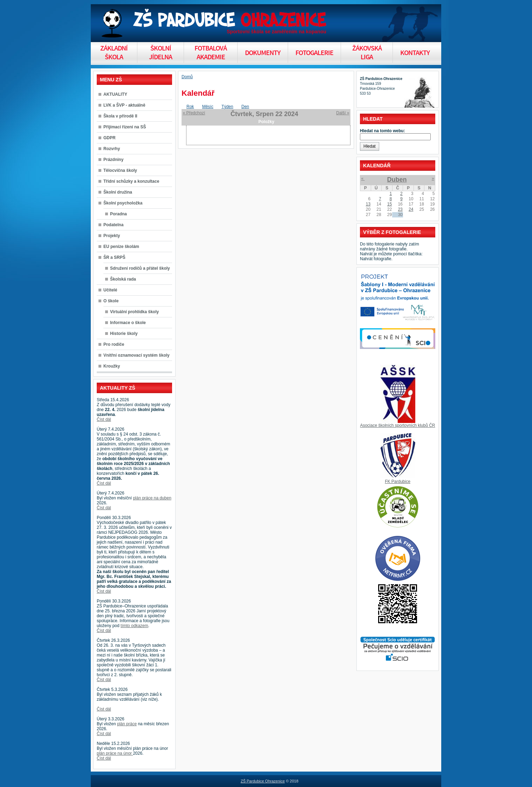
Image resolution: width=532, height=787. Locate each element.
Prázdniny (113, 160)
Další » (343, 113)
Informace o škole (128, 323)
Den (245, 107)
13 (368, 204)
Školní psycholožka (123, 203)
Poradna (118, 214)
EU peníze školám (121, 247)
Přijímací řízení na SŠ (125, 127)
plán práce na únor (115, 753)
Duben (397, 180)
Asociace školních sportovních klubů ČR (397, 425)
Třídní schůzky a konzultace (131, 181)
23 (400, 209)
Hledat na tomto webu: (383, 131)
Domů (187, 77)
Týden (227, 107)
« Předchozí (194, 113)
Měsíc (208, 107)
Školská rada (123, 279)
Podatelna (113, 225)
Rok (190, 107)
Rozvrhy (112, 149)
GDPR (110, 138)
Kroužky (112, 366)
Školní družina (118, 192)
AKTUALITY (115, 94)
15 (390, 204)
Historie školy (124, 334)
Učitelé (110, 290)
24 (411, 209)
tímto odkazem (134, 626)
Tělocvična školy (120, 170)
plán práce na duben (152, 498)
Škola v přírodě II (120, 116)
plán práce (127, 724)
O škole (111, 301)
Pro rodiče (114, 344)
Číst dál (104, 419)
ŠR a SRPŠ (114, 257)
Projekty (112, 236)
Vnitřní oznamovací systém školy (137, 355)
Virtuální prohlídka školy (134, 312)
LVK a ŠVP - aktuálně (124, 105)
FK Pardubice (398, 482)
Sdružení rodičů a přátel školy (140, 268)
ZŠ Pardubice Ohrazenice (263, 781)
